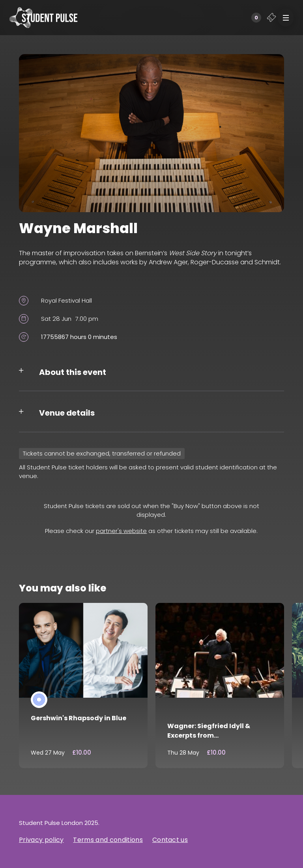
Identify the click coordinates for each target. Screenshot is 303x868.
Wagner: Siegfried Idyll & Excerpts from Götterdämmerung (209, 735)
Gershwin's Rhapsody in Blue (79, 718)
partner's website (121, 531)
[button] (286, 18)
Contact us (170, 840)
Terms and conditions (108, 840)
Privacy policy (41, 840)
